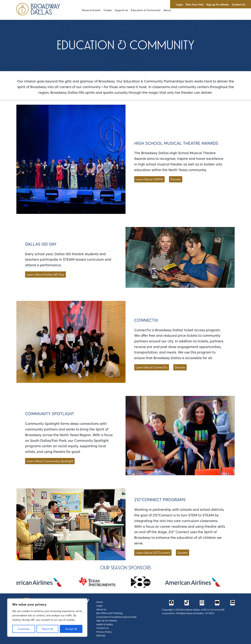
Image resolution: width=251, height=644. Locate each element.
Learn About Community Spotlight (50, 461)
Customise (24, 629)
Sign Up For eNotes (107, 621)
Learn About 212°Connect (153, 553)
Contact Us (238, 5)
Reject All (47, 629)
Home (100, 602)
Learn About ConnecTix (152, 367)
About (167, 10)
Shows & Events (91, 10)
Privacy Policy (104, 632)
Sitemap (101, 635)
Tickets (107, 10)
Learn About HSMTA (149, 179)
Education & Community (146, 10)
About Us (101, 609)
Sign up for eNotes (218, 5)
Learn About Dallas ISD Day (45, 274)
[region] (47, 618)
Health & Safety (105, 624)
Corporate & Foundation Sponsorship (116, 617)
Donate (176, 179)
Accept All (71, 629)
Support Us (121, 10)
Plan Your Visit (195, 5)
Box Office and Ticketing (109, 613)
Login (179, 5)
